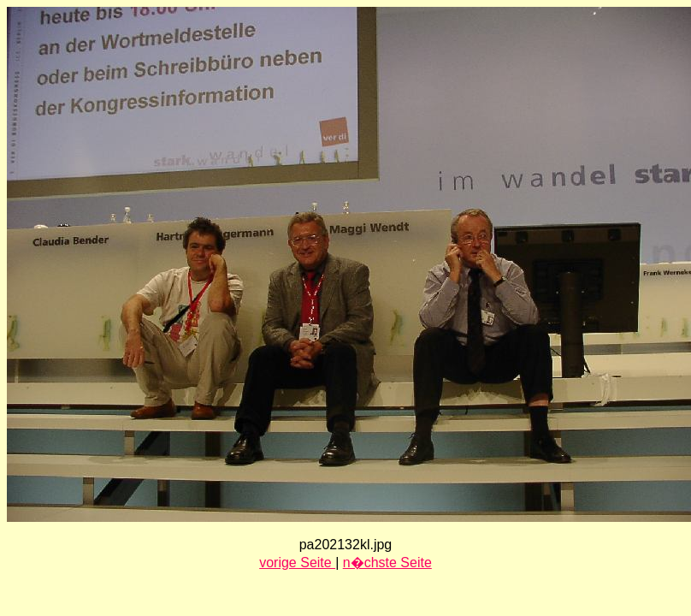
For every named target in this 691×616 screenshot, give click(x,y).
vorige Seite (297, 563)
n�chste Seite (387, 563)
